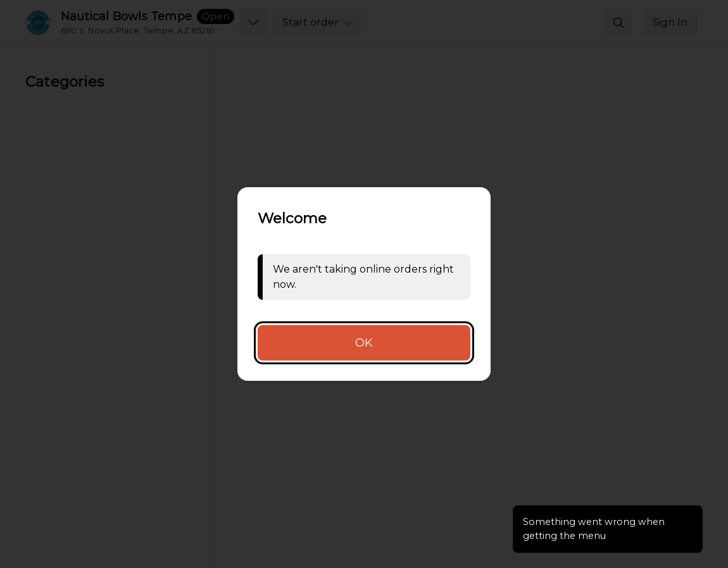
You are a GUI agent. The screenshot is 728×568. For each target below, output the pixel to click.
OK (364, 343)
